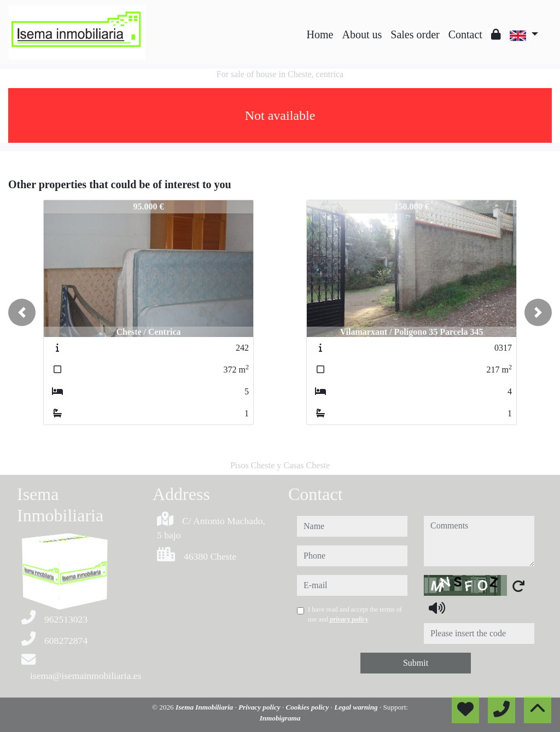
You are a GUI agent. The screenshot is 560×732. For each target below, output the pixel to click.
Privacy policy (260, 707)
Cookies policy (308, 707)
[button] (22, 312)
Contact (465, 34)
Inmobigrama (280, 718)
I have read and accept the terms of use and (355, 614)
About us (362, 34)
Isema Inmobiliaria (205, 707)
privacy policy (349, 619)
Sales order (415, 34)
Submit (416, 663)
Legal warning (357, 707)
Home (320, 34)
